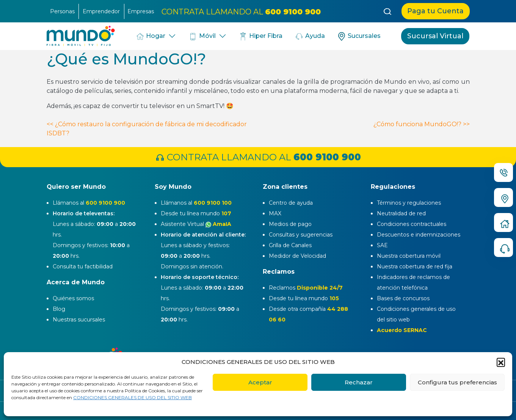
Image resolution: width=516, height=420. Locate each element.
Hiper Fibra (261, 36)
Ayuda (310, 36)
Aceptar (260, 382)
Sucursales (359, 36)
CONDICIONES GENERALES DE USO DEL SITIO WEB (133, 397)
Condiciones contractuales (412, 224)
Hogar (151, 36)
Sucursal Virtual (435, 36)
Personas (62, 11)
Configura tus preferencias (457, 382)
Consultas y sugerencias (301, 235)
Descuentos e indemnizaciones (419, 235)
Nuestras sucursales (79, 320)
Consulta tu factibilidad (83, 266)
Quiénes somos (73, 298)
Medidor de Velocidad (297, 256)
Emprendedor (101, 11)
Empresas (141, 11)
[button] (501, 362)
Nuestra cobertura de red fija (415, 266)
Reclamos (306, 288)
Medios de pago (290, 224)
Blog (59, 309)
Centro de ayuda (291, 203)
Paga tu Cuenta (435, 11)
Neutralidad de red (401, 213)
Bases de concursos (403, 298)
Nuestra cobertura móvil (409, 256)
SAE (382, 245)
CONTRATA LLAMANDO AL (241, 11)
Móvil (202, 36)
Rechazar (359, 382)
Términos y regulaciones (409, 203)
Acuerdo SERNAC (402, 330)
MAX (275, 213)
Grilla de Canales (290, 245)
